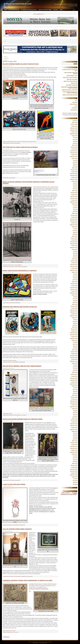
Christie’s (41, 276)
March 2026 (75, 122)
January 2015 (74, 376)
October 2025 (74, 132)
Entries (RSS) (36, 643)
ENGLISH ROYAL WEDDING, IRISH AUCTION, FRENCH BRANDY (22, 366)
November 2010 (74, 471)
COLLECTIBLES (17, 267)
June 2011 (75, 458)
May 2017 (75, 323)
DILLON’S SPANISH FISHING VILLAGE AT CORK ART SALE (21, 64)
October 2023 (74, 177)
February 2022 (74, 215)
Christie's (10, 360)
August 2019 (74, 272)
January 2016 (74, 354)
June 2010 (75, 481)
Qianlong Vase (45, 11)
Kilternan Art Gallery (26, 152)
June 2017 (75, 321)
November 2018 (74, 289)
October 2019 (74, 268)
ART (8, 143)
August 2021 (74, 227)
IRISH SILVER (19, 13)
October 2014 (74, 382)
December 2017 (74, 310)
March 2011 (75, 464)
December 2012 (74, 424)
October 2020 (74, 246)
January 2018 (74, 308)
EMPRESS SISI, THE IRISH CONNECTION (31, 11)
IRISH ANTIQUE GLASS (72, 76)
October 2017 (74, 314)
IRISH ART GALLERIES (9, 13)
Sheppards (48, 189)
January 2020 (74, 263)
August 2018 (74, 295)
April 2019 (75, 280)
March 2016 (75, 350)
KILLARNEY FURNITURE (72, 85)
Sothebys (74, 488)
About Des (25, 14)
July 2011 (75, 456)
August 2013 (74, 409)
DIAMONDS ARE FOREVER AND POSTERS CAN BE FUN (20, 307)
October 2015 (74, 359)
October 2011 (74, 450)
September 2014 (74, 384)
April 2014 (75, 393)
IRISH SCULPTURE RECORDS (70, 81)
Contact (31, 14)
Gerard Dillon (19, 142)
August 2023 (74, 181)
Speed (14, 631)
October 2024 (74, 155)
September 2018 (74, 293)
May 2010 (75, 483)
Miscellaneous (10, 632)
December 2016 (74, 333)
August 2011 (74, 454)
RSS (74, 10)
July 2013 (75, 411)
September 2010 (74, 475)
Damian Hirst (13, 142)
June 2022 (75, 208)
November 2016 (74, 335)
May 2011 (75, 460)
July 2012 (75, 433)
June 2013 (75, 412)
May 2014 (75, 392)
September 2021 (74, 225)
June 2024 (75, 162)
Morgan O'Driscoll (33, 142)
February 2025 (74, 147)
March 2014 (75, 395)
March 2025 (75, 145)
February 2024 (74, 170)
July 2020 (75, 251)
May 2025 (75, 141)
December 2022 (74, 196)
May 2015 (75, 369)
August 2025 (74, 136)
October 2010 (74, 473)
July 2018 (75, 297)
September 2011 (74, 452)
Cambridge (8, 631)
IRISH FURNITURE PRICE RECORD (57, 11)
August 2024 (74, 158)
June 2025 (75, 140)
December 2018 (74, 287)
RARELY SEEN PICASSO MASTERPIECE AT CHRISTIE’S (20, 271)
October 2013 (74, 405)
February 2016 (74, 352)
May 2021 (75, 232)
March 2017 (75, 327)
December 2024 (74, 151)
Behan (7, 265)
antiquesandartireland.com (39, 14)
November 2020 (74, 244)
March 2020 (75, 259)
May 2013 (75, 414)
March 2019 (75, 282)
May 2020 (75, 255)
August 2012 (74, 431)
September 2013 (74, 407)
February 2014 (74, 397)
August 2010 (74, 477)
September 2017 (74, 316)
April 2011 (75, 462)
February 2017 (74, 329)
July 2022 (75, 206)
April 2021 (75, 234)
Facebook (75, 113)
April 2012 (75, 439)
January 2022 (74, 217)
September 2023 (74, 179)
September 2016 (74, 339)
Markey (7, 414)
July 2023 (75, 183)
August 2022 (74, 204)
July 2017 (75, 320)
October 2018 (74, 291)
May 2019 (75, 278)
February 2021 (74, 238)
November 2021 (74, 221)
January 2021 (74, 240)
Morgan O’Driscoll (30, 68)
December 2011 (74, 447)
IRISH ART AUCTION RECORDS (70, 78)
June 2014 (75, 390)
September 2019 (74, 270)
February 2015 (74, 375)
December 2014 (74, 378)
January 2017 (74, 331)
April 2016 (75, 348)
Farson (13, 265)
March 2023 (75, 191)
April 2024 (75, 166)
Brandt (10, 265)
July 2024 (75, 160)
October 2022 (74, 200)
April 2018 (75, 302)
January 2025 (74, 149)
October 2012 (74, 428)
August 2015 (74, 363)
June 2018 (75, 299)
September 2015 (74, 361)
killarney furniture (35, 13)
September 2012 (74, 429)
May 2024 (75, 164)
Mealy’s (35, 373)
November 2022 (74, 198)
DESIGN (53, 13)
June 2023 (75, 185)
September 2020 (74, 248)
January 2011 (74, 467)
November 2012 (74, 426)
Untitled (76, 493)
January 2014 (74, 399)
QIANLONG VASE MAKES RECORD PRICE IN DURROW (69, 88)
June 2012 (75, 435)
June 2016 (75, 344)
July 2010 (75, 479)
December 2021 (74, 219)
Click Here (75, 115)
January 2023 (74, 194)
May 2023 (75, 187)
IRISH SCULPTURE (8, 14)
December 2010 (74, 469)
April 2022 (75, 212)
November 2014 (74, 380)
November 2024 (74, 153)
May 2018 (75, 301)
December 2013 (74, 401)
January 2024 (74, 172)
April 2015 (75, 371)
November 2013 (74, 403)
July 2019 (75, 274)
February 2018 (74, 306)
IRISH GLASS (26, 13)
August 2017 (74, 318)
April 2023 (75, 189)
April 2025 (75, 143)
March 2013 (75, 418)
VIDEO (61, 10)
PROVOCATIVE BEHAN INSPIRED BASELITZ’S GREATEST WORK (23, 419)
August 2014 (74, 386)
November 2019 (74, 266)
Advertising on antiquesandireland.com (13, 11)
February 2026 (74, 124)
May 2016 (75, 346)
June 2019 (75, 276)
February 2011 (74, 465)
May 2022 (75, 210)
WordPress (50, 642)
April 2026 (75, 121)
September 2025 (74, 134)
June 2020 (75, 253)
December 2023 (74, 174)
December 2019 (74, 265)
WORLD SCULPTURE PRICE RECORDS (64, 13)
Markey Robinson (25, 142)
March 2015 (75, 373)
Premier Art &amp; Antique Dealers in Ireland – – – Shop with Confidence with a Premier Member (69, 493)
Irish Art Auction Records (14, 10)
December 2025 (74, 128)
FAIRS (76, 106)
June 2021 (75, 230)
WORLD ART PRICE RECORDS (45, 10)
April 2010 (75, 484)
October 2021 (74, 223)
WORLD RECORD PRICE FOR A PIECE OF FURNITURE (70, 92)
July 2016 (75, 342)
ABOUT (20, 14)
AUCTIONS (11, 143)
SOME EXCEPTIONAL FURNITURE (70, 90)
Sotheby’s (38, 426)
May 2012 (75, 437)
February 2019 (74, 284)
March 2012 (75, 441)
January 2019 (74, 285)
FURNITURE (23, 576)
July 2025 (75, 138)
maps (11, 631)
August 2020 (74, 249)
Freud (16, 265)
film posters (14, 360)
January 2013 (74, 422)
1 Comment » (24, 415)
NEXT (15, 14)
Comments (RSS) (43, 643)
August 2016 (74, 340)
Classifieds (56, 10)
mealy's (10, 414)
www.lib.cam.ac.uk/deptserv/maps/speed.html (39, 589)
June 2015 (75, 367)
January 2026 (74, 126)
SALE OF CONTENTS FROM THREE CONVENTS (17, 529)
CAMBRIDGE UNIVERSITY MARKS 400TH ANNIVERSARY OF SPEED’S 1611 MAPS (27, 580)
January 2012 (74, 445)
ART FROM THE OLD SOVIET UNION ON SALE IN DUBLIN (20, 147)
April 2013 (75, 416)
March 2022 (75, 213)
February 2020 (74, 261)
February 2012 (74, 443)
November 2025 (74, 130)
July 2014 (75, 388)
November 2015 (74, 357)
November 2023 (74, 176)
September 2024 (74, 157)
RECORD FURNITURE (45, 13)
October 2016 (74, 337)
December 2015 (74, 356)
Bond (6, 360)
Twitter (70, 113)
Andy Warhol (8, 142)
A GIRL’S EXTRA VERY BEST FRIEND (14, 484)
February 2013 (74, 420)
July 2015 (75, 365)
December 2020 (74, 242)
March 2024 (75, 168)
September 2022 (74, 202)
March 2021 (75, 236)
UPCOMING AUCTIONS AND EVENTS (29, 10)
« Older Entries (6, 637)
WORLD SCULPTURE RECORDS (70, 95)
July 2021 (75, 229)
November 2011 (74, 448)
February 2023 (74, 193)
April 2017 (75, 325)
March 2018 (75, 304)
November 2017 (74, 312)
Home (6, 10)
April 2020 (75, 257)
